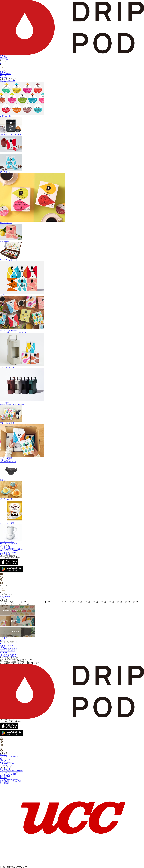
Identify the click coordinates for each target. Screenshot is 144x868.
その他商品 (8, 462)
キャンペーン (5, 77)
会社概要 (4, 778)
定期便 (12, 404)
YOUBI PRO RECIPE (8, 656)
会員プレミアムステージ (10, 551)
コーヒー (72, 145)
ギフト (5, 460)
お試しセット (5, 596)
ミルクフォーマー (72, 533)
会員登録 (4, 58)
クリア (3, 640)
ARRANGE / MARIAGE (9, 654)
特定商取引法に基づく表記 (11, 781)
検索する (4, 638)
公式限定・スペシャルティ (72, 126)
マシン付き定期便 (72, 415)
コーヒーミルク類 (72, 512)
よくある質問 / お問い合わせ (11, 549)
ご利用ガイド (5, 547)
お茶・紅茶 (72, 233)
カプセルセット (72, 279)
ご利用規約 (4, 783)
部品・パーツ (72, 472)
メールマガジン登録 (8, 552)
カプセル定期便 (72, 442)
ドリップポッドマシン (13, 332)
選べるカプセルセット (72, 314)
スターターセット (72, 351)
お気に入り (4, 59)
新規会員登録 (5, 74)
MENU (3, 644)
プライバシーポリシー (9, 779)
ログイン (4, 56)
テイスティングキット (72, 252)
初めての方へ (5, 76)
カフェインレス (72, 198)
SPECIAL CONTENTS (8, 649)
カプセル (8, 81)
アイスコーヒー (72, 164)
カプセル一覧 (72, 99)
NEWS (2, 647)
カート (3, 63)
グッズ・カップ (72, 491)
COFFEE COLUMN (7, 651)
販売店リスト (5, 554)
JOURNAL (4, 652)
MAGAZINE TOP (7, 645)
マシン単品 (72, 386)
